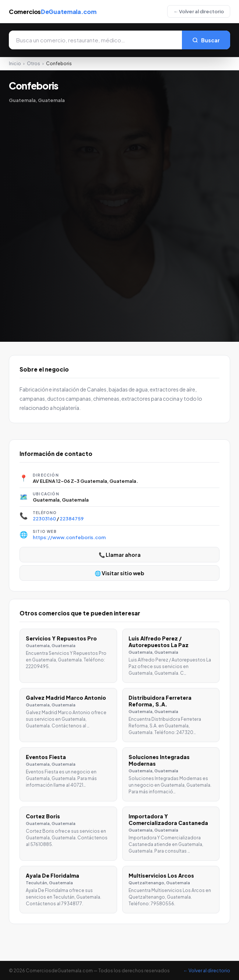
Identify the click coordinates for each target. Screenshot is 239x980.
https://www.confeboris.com (69, 537)
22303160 (44, 519)
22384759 (72, 519)
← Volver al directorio (199, 11)
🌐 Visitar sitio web (119, 573)
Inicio (15, 64)
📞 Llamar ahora (120, 555)
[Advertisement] (37, 217)
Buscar (206, 40)
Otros (34, 64)
